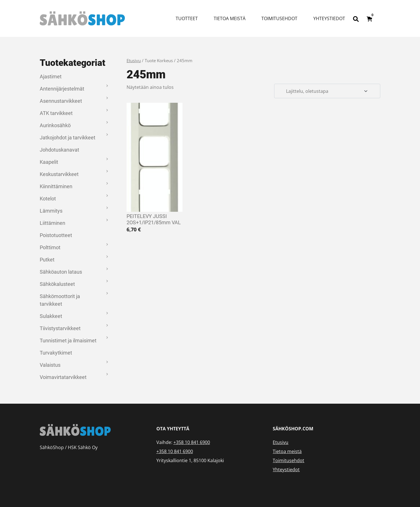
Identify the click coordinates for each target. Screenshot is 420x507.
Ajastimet (51, 77)
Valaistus (50, 365)
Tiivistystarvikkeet (60, 328)
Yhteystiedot (329, 18)
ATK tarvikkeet (56, 113)
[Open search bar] (356, 18)
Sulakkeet (51, 316)
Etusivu (134, 60)
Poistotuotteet (56, 235)
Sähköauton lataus (61, 272)
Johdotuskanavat (59, 150)
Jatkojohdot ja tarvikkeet (68, 138)
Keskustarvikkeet (59, 174)
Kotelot (48, 199)
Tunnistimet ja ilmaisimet (68, 341)
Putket (47, 260)
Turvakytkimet (56, 353)
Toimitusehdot (279, 18)
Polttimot (50, 247)
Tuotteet (187, 18)
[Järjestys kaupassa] (327, 91)
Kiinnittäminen (56, 186)
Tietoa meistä (230, 18)
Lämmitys (51, 211)
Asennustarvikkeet (61, 101)
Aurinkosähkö (55, 125)
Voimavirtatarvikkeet (63, 377)
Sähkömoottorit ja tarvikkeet (60, 300)
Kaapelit (49, 162)
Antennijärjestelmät (62, 89)
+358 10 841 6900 (192, 442)
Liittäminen (52, 223)
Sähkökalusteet (57, 284)
